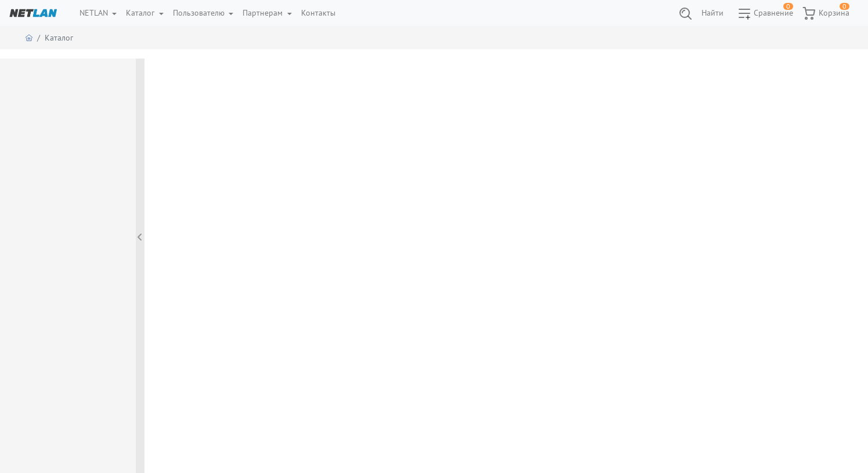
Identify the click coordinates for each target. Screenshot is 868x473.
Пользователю (200, 13)
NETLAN (95, 13)
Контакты (318, 13)
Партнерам (264, 13)
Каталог (141, 13)
